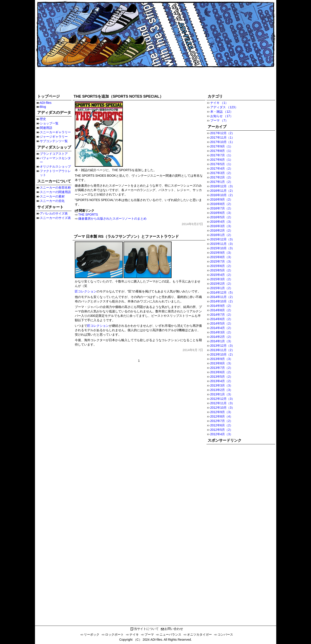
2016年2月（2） (222, 230)
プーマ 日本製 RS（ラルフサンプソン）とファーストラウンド (126, 237)
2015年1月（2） (222, 288)
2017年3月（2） (222, 173)
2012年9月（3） (222, 412)
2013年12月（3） (223, 346)
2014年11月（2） (223, 297)
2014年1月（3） (222, 341)
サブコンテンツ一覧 (54, 141)
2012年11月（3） (223, 403)
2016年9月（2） (222, 199)
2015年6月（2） (222, 266)
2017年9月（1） (222, 146)
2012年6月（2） (222, 425)
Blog (43, 107)
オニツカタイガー (199, 634)
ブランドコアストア (54, 154)
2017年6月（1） (222, 160)
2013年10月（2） (223, 354)
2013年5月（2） (222, 377)
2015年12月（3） (223, 239)
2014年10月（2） (223, 301)
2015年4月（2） (222, 275)
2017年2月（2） (222, 177)
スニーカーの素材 (52, 196)
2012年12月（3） (223, 399)
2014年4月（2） (222, 328)
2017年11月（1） (223, 137)
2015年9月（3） (222, 253)
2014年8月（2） (222, 310)
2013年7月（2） (222, 368)
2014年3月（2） (222, 332)
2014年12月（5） (223, 292)
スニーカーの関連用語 (55, 192)
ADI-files (46, 103)
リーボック (92, 634)
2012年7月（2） (222, 421)
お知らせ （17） (222, 116)
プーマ (149, 634)
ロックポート (114, 634)
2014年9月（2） (222, 306)
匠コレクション (86, 291)
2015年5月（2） (222, 270)
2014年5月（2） (222, 323)
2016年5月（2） (222, 217)
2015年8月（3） (222, 257)
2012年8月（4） (222, 416)
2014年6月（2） (222, 319)
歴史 (43, 119)
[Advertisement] (156, 80)
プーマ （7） (219, 120)
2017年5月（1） (222, 164)
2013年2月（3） (222, 390)
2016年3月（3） (222, 226)
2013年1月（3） (222, 394)
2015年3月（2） (222, 279)
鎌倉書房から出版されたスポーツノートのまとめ (112, 219)
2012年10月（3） (223, 408)
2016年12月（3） (223, 186)
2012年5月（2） (222, 430)
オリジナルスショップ (55, 166)
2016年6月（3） (222, 213)
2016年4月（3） (222, 222)
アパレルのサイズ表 (54, 213)
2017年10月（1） (223, 142)
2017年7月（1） (222, 155)
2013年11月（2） (223, 350)
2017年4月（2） (222, 168)
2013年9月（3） (222, 359)
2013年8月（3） (222, 363)
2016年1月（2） (222, 235)
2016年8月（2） (222, 204)
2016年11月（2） (223, 191)
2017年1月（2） (222, 182)
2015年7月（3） (222, 261)
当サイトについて (146, 629)
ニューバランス (170, 634)
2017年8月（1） (222, 151)
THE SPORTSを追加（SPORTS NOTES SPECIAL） (119, 96)
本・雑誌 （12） (222, 112)
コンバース (225, 634)
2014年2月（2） (222, 337)
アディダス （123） (224, 107)
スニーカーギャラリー (55, 132)
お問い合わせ (174, 629)
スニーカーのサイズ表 (55, 218)
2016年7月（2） (222, 208)
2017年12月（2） (223, 133)
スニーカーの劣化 (52, 201)
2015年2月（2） (222, 284)
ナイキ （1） (219, 103)
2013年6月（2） (222, 372)
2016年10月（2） (223, 195)
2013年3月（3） (222, 385)
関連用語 (46, 128)
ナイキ (134, 634)
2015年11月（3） (223, 244)
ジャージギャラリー (54, 137)
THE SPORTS (88, 215)
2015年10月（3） (223, 248)
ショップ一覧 (49, 123)
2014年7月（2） (222, 315)
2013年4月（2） (222, 381)
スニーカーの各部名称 (55, 188)
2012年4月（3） (222, 434)
